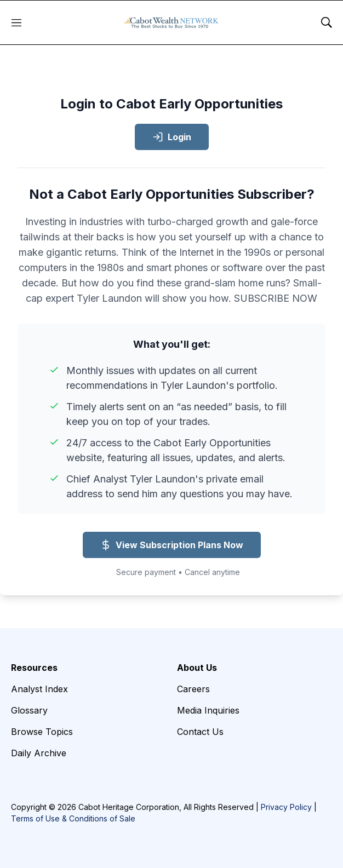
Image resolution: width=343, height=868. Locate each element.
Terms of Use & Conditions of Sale (73, 818)
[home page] (171, 22)
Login (172, 137)
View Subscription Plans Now (172, 545)
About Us (197, 668)
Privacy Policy (286, 807)
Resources (34, 668)
